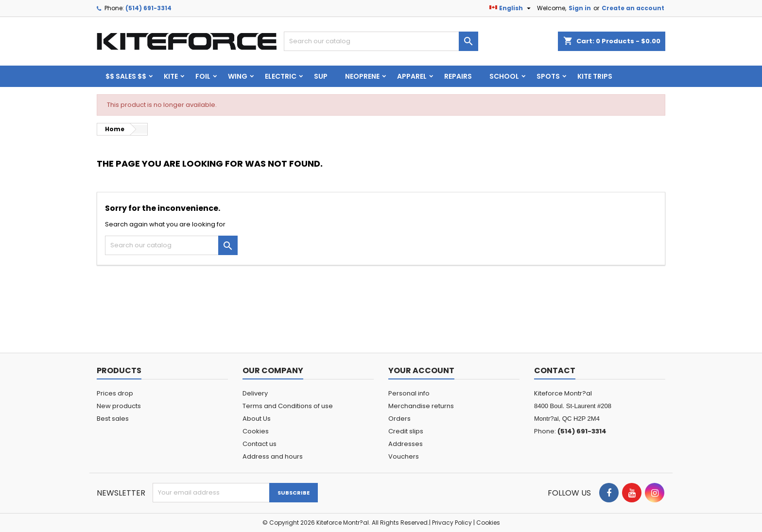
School (504, 76)
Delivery (255, 393)
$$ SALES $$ (126, 76)
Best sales (113, 419)
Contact (555, 370)
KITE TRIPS (595, 76)
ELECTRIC (281, 76)
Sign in (580, 8)
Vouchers (404, 456)
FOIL (203, 76)
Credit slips (406, 431)
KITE (171, 76)
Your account (421, 370)
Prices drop (115, 393)
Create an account (633, 8)
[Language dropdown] (511, 8)
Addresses (406, 444)
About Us (257, 419)
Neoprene (362, 76)
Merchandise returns (421, 406)
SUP (321, 76)
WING (238, 76)
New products (119, 406)
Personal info (409, 393)
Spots (548, 76)
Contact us (260, 444)
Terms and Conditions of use (288, 406)
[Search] (381, 41)
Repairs (458, 76)
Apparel (412, 76)
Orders (399, 419)
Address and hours (273, 456)
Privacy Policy (452, 523)
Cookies (256, 431)
